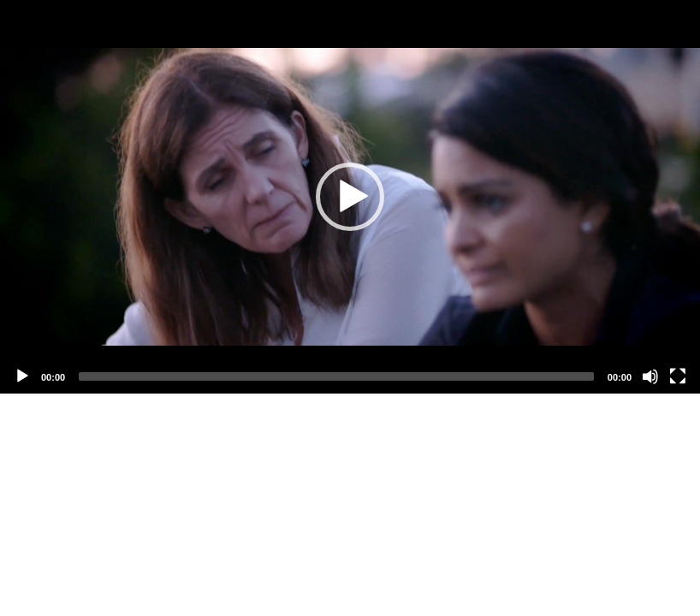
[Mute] (650, 376)
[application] (350, 197)
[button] (350, 197)
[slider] (336, 376)
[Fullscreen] (678, 376)
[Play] (22, 376)
